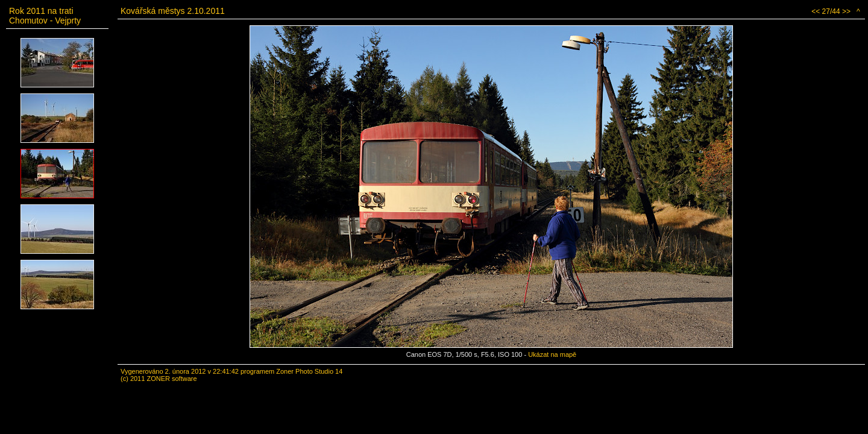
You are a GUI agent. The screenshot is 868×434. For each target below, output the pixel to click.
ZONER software (171, 379)
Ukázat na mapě (552, 354)
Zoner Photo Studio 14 (309, 371)
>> (846, 11)
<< (816, 11)
